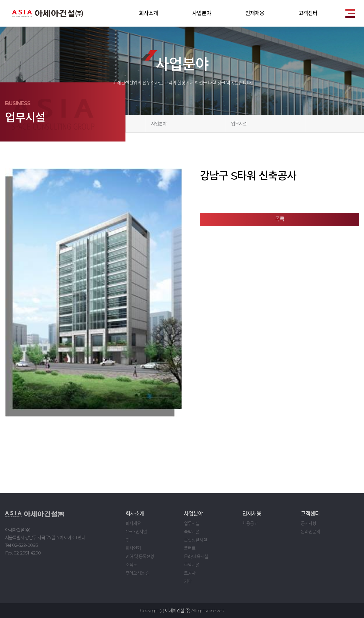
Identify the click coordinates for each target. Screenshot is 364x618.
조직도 (131, 565)
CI (128, 540)
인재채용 (255, 13)
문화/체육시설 (196, 556)
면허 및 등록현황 (140, 556)
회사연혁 (133, 548)
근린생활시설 (195, 540)
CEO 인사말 (136, 532)
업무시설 (239, 124)
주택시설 (192, 565)
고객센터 (308, 13)
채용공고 (250, 523)
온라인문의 (310, 532)
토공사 (190, 573)
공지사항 (308, 523)
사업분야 (202, 13)
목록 (280, 219)
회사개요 (133, 523)
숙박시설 (192, 532)
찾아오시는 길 (137, 573)
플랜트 (190, 548)
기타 (188, 581)
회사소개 (148, 13)
